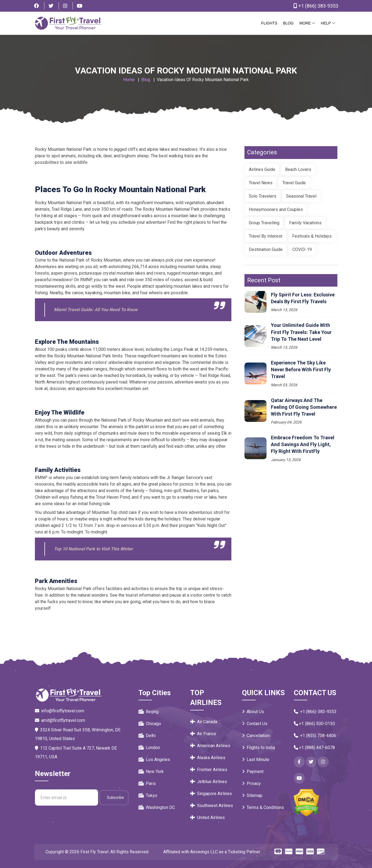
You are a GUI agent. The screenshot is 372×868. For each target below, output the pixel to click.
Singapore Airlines (211, 794)
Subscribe (115, 798)
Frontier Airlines (209, 770)
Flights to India (258, 748)
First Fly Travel (94, 852)
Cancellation (256, 736)
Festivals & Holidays (312, 236)
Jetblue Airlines (209, 782)
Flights (269, 23)
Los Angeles (154, 760)
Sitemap (252, 795)
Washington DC (157, 807)
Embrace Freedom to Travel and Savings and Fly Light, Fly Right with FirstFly (303, 444)
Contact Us (255, 724)
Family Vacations (305, 223)
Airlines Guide (262, 169)
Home (129, 80)
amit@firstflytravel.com (60, 720)
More (307, 23)
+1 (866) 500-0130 (314, 724)
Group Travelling (264, 223)
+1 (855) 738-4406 (315, 736)
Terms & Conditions (263, 807)
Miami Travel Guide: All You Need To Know (96, 310)
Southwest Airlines (212, 806)
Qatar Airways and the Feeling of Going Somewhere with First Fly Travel (304, 407)
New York (151, 772)
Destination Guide (266, 249)
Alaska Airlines (208, 758)
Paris (147, 783)
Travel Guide (294, 183)
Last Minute (256, 760)
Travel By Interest (266, 236)
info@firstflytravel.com (60, 711)
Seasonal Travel (301, 196)
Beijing (149, 712)
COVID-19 (302, 249)
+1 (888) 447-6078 (314, 748)
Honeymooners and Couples (276, 209)
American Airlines (210, 746)
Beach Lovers (298, 169)
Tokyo (148, 795)
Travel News (261, 183)
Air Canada (204, 722)
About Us (253, 712)
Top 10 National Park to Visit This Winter (93, 549)
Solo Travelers (263, 196)
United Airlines (208, 818)
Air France (203, 734)
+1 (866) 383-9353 (315, 6)
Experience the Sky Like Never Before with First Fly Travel (301, 369)
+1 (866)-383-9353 (315, 712)
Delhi (147, 736)
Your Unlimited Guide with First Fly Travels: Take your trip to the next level (301, 332)
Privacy (251, 783)
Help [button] (328, 23)
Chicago (150, 724)
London (149, 748)
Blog (288, 23)
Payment (253, 772)
